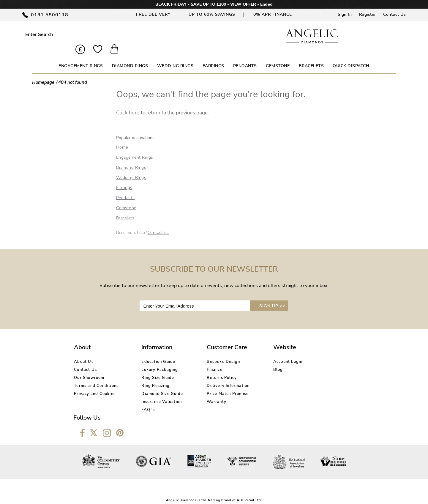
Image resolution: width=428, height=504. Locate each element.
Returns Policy (212, 367)
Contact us (158, 222)
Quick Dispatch (351, 56)
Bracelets (125, 208)
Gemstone (126, 198)
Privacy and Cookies (95, 383)
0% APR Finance (273, 14)
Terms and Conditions (96, 375)
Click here (128, 103)
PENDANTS (245, 56)
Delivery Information (218, 375)
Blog (263, 359)
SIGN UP (272, 296)
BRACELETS (311, 56)
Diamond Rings (131, 157)
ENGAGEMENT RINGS (81, 56)
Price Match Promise (218, 383)
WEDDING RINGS (175, 56)
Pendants (125, 188)
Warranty (206, 391)
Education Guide (153, 351)
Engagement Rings (135, 147)
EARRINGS (213, 56)
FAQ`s (143, 399)
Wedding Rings (131, 167)
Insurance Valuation (157, 391)
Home (122, 137)
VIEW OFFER (243, 4)
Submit (81, 34)
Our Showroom (89, 367)
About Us (84, 351)
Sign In (345, 14)
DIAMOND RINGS (130, 56)
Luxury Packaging (155, 359)
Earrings (124, 178)
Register (368, 14)
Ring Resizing (150, 375)
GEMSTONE (278, 56)
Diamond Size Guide (157, 383)
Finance (204, 359)
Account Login (273, 351)
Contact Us (394, 14)
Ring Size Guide (153, 367)
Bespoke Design (213, 351)
